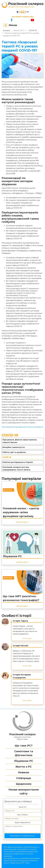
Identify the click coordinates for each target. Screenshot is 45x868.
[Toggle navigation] (6, 25)
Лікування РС (12, 556)
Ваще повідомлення (22, 822)
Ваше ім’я (22, 807)
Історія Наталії (20, 646)
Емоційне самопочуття (14, 447)
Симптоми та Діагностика (24, 753)
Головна (6, 31)
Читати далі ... (23, 522)
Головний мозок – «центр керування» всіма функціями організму (21, 512)
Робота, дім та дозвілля (14, 452)
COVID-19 (33, 31)
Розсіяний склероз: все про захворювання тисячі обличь (16, 468)
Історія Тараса (20, 621)
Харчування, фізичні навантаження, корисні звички (20, 441)
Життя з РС (19, 31)
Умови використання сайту (24, 792)
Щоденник (24, 784)
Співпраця (24, 778)
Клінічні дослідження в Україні (18, 462)
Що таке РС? (24, 746)
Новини (24, 772)
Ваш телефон (23, 815)
